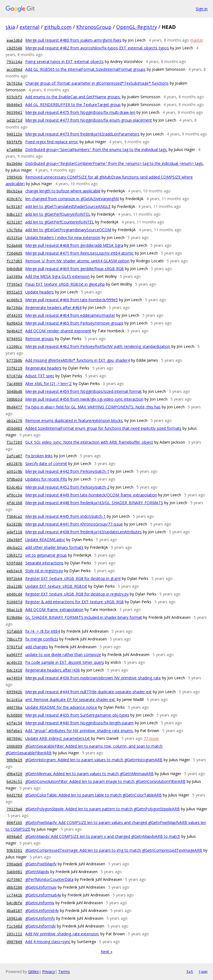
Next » (106, 952)
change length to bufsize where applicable (63, 191)
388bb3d (14, 399)
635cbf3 (14, 97)
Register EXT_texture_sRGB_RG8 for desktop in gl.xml (73, 578)
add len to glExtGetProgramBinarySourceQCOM (68, 230)
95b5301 (14, 850)
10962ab (14, 919)
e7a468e (14, 150)
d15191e (14, 238)
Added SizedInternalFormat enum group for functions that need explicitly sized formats (103, 428)
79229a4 (14, 809)
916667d (14, 602)
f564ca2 (14, 517)
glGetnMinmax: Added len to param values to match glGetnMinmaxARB (89, 774)
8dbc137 (14, 214)
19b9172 (14, 555)
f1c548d (14, 926)
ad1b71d (14, 120)
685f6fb (14, 142)
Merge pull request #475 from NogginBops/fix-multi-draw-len (80, 112)
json (203, 971)
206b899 (14, 746)
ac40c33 (14, 663)
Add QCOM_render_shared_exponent (58, 331)
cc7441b (14, 895)
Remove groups (40, 339)
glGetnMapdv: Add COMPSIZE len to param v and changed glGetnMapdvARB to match (103, 836)
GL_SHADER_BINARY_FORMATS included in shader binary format (84, 617)
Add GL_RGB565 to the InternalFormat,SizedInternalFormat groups (85, 69)
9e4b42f (14, 331)
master (197, 40)
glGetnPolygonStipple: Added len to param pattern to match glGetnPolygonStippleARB (102, 809)
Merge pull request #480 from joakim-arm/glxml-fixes (73, 40)
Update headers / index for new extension (63, 238)
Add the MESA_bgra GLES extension (57, 276)
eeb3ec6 (14, 571)
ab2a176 (14, 421)
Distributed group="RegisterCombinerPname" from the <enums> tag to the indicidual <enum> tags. (114, 163)
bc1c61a (14, 700)
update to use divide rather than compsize (63, 654)
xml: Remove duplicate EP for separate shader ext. (70, 699)
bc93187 (14, 207)
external (30, 27)
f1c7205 (14, 442)
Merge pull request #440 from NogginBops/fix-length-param (79, 723)
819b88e (14, 618)
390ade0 (14, 864)
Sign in (202, 9)
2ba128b (14, 586)
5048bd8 (14, 392)
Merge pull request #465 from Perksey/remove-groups (74, 323)
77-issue (151, 738)
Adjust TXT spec (40, 376)
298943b (14, 177)
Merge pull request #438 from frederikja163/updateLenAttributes (83, 532)
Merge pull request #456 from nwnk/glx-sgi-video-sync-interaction (84, 399)
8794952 (14, 339)
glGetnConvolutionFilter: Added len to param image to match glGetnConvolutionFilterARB (105, 781)
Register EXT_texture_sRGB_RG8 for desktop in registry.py (77, 594)
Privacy (49, 972)
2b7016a (14, 83)
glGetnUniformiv (40, 903)
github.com (58, 27)
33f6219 (14, 368)
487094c (14, 739)
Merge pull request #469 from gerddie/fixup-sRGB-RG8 (74, 269)
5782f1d (14, 647)
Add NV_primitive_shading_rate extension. (62, 934)
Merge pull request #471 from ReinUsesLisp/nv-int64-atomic (79, 253)
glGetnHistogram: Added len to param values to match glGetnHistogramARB (94, 760)
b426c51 (14, 782)
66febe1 (14, 731)
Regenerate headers (43, 368)
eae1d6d (14, 40)
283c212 (14, 934)
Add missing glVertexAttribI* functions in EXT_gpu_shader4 (78, 360)
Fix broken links (39, 456)
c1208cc (14, 347)
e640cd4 (14, 594)
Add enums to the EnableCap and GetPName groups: (73, 97)
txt (190, 971)
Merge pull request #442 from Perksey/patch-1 (67, 471)
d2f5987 (14, 880)
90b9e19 (14, 760)
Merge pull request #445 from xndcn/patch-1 (65, 516)
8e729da (14, 308)
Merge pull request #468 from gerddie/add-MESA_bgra (74, 245)
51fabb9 (14, 631)
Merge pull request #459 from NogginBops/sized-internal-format (83, 391)
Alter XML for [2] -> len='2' (49, 384)
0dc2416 (14, 670)
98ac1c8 (14, 610)
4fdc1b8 (14, 503)
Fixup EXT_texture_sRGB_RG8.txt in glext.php (65, 284)
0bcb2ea (14, 191)
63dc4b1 (14, 487)
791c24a (14, 62)
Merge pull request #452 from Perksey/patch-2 (67, 487)
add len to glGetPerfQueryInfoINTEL (58, 214)
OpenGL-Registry (137, 27)
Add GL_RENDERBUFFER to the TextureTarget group (73, 105)
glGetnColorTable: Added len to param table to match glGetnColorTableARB (93, 795)
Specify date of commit (46, 463)
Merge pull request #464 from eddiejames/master (70, 315)
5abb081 (14, 872)
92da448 (14, 246)
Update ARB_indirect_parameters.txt (58, 738)
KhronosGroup (94, 27)
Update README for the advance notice (61, 707)
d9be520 (14, 774)
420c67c (14, 199)
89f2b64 (14, 579)
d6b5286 (14, 887)
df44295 (14, 316)
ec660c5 (14, 300)
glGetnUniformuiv (41, 887)
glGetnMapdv (37, 872)
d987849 (14, 942)
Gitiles (33, 972)
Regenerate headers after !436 (53, 670)
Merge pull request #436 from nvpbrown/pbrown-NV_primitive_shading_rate (93, 678)
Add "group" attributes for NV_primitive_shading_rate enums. (79, 731)
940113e (14, 134)
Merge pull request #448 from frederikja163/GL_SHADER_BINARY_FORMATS (94, 503)
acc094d (14, 70)
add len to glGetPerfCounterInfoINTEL (60, 222)
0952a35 (14, 292)
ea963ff (14, 655)
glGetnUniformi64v (42, 910)
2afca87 (14, 456)
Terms (64, 972)
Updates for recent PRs (46, 479)
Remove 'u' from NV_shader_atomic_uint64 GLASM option (77, 261)
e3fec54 (14, 723)
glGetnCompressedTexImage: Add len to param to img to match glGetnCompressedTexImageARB (114, 850)
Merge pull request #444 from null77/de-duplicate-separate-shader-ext (88, 692)
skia (10, 27)
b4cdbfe (14, 903)
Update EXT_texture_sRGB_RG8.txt (56, 586)
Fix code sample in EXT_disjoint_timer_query (65, 662)
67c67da (14, 376)
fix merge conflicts (42, 639)
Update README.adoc (45, 540)
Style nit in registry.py (44, 571)
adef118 (14, 532)
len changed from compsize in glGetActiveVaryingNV (72, 199)
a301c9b (14, 472)
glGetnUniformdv (40, 926)
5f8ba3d (14, 479)
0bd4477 (14, 407)
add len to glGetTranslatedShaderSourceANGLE (68, 206)
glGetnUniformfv (40, 918)
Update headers (40, 292)
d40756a (14, 708)
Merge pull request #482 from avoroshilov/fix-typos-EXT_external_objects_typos (97, 48)
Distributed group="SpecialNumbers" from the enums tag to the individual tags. (96, 149)
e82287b (14, 464)
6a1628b (14, 524)
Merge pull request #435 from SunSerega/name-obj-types (77, 715)
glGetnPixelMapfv (41, 864)
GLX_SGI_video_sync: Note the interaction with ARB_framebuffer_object (89, 442)
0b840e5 (14, 105)
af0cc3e (14, 495)
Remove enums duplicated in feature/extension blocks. (74, 420)
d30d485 (14, 429)
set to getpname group (46, 555)
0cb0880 (14, 715)
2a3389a (14, 277)
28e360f (14, 540)
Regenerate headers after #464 (53, 307)
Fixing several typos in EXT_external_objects (64, 61)
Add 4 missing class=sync (48, 942)
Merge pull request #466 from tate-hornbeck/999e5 (72, 300)
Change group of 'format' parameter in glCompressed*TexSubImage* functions (97, 83)
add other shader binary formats (54, 547)
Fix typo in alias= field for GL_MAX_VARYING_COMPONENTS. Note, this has (93, 407)
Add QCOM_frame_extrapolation (54, 610)
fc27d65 (14, 261)
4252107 (14, 222)
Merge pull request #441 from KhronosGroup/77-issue (74, 524)
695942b (14, 692)
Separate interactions (44, 563)
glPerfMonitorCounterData (49, 879)
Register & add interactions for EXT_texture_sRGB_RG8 (74, 602)
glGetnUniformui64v (43, 895)
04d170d (14, 795)
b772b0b (14, 360)
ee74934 (14, 678)
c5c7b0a (14, 230)
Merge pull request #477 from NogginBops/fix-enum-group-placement (89, 120)
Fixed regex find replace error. (52, 142)
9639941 (14, 113)
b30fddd (14, 563)
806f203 (14, 823)
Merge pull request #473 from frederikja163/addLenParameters (82, 134)
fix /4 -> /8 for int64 (43, 631)
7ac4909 (14, 384)
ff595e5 (14, 284)
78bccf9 (14, 639)
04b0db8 (14, 269)
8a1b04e (14, 164)
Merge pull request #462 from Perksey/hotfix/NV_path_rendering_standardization (98, 346)
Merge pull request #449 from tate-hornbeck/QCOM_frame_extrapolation (91, 495)
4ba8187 (14, 911)
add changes (37, 647)
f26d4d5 (14, 253)
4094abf (14, 837)
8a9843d (14, 323)
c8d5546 (14, 48)
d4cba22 (14, 548)
